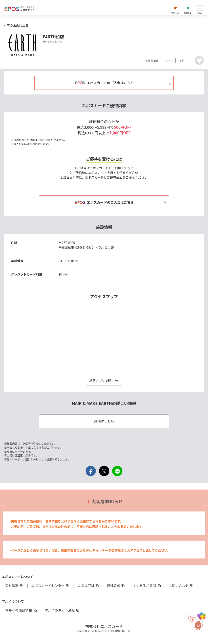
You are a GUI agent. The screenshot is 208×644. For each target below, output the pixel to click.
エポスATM (88, 585)
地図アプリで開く (104, 381)
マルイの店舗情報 (21, 610)
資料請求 (116, 585)
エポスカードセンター (51, 585)
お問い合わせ (181, 585)
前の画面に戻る (15, 25)
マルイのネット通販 (62, 610)
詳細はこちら (131, 421)
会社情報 (15, 585)
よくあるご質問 (147, 585)
